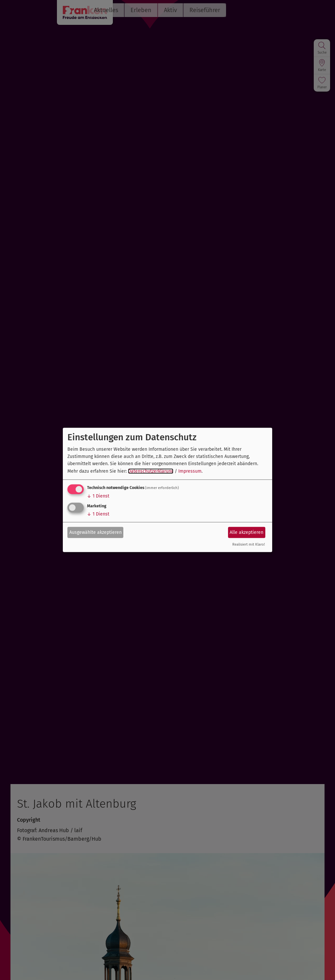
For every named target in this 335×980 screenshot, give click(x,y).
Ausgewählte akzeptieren (96, 532)
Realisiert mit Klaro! (249, 544)
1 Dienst (98, 496)
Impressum (190, 471)
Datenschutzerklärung (151, 471)
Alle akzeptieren (247, 532)
